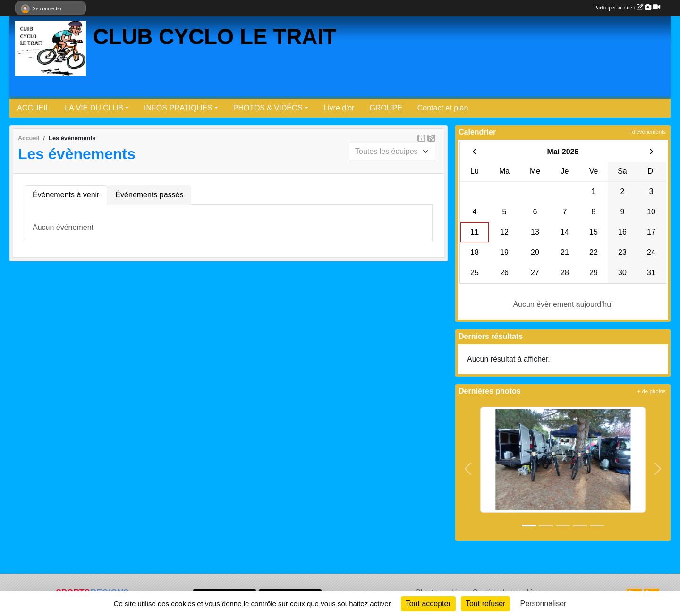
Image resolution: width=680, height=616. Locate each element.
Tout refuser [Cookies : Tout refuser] (485, 603)
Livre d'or (339, 108)
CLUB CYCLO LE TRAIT (215, 37)
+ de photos (652, 391)
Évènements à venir (66, 195)
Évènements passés (149, 195)
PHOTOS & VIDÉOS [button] (268, 108)
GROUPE (386, 108)
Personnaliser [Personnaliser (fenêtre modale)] (544, 603)
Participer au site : (627, 8)
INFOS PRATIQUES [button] (178, 108)
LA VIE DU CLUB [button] (94, 108)
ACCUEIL (33, 108)
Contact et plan (443, 108)
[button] (468, 469)
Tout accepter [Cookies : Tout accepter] (428, 603)
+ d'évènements (647, 132)
